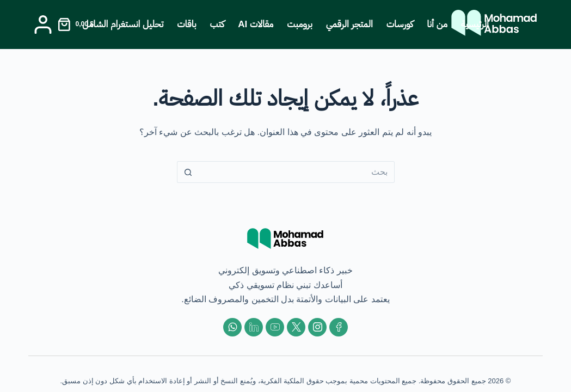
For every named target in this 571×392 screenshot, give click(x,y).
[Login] (43, 24)
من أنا (437, 24)
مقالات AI (256, 24)
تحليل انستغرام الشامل (123, 24)
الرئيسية (475, 24)
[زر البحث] (188, 172)
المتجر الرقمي (349, 24)
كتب (217, 24)
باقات (186, 24)
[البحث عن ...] (297, 172)
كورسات (400, 24)
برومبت (300, 24)
